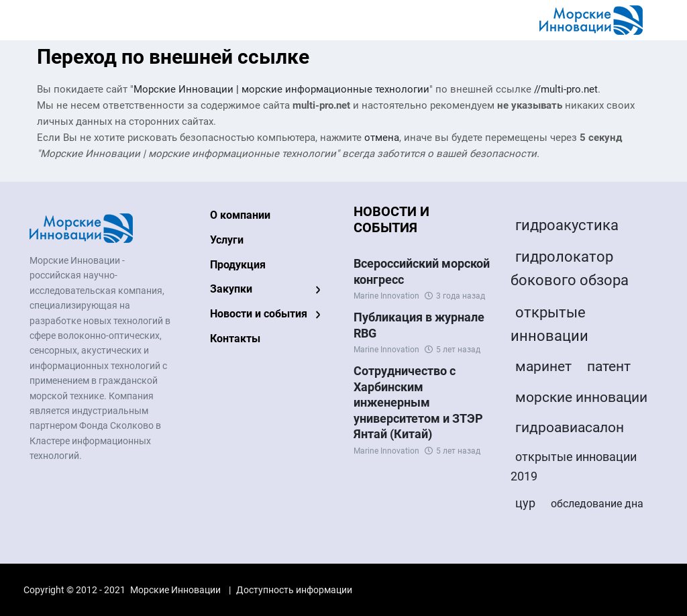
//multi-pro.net (566, 89)
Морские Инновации (175, 590)
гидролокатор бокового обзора (570, 268)
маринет (543, 366)
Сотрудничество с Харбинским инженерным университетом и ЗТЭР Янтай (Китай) (418, 402)
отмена (382, 138)
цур (525, 503)
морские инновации (581, 397)
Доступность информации (294, 590)
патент (609, 366)
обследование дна (597, 504)
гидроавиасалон (570, 427)
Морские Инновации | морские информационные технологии (281, 89)
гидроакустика (567, 225)
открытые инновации (549, 324)
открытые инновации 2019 (574, 466)
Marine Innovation (386, 296)
